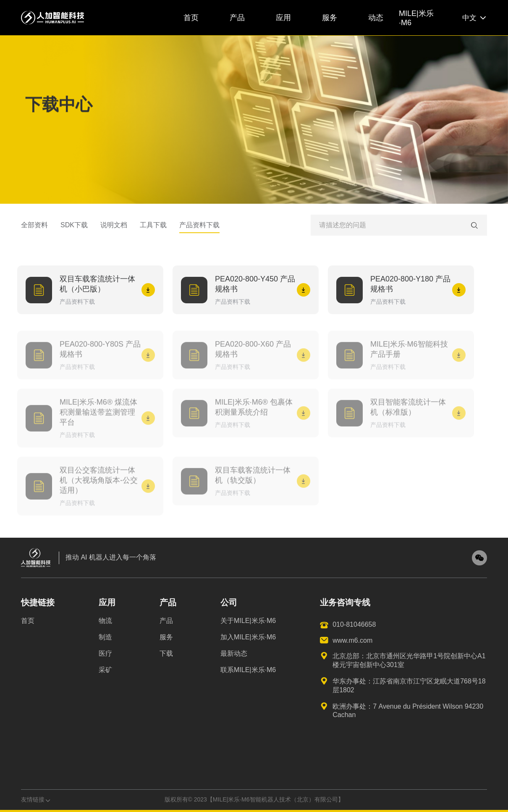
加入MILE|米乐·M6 (248, 637)
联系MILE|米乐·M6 (248, 670)
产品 (166, 621)
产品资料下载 (199, 228)
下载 (166, 653)
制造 (105, 637)
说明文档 (114, 228)
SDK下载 (74, 228)
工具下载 (153, 228)
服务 (166, 637)
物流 (105, 621)
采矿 (105, 670)
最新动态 (234, 653)
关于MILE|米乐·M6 (248, 621)
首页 (28, 621)
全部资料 (34, 228)
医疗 (105, 653)
